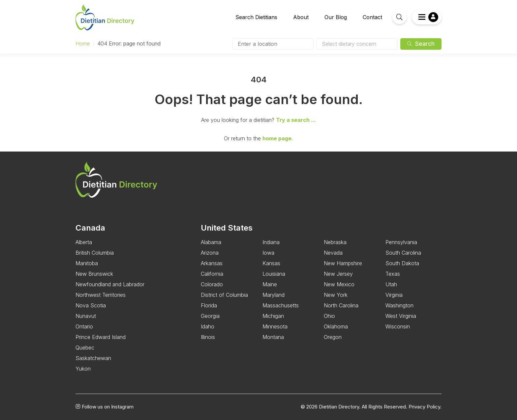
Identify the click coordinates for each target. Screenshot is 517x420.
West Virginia (401, 316)
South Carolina (403, 253)
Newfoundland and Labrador (110, 284)
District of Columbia (224, 295)
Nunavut (86, 316)
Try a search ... (296, 120)
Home (83, 43)
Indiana (271, 242)
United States (227, 228)
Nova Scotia (91, 305)
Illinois (208, 337)
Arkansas (212, 263)
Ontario (84, 326)
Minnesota (275, 326)
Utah (391, 284)
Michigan (273, 316)
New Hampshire (343, 263)
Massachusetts (281, 305)
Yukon (83, 369)
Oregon (333, 337)
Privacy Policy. (425, 407)
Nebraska (335, 242)
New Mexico (339, 284)
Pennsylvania (401, 242)
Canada (90, 228)
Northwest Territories (101, 295)
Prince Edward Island (101, 337)
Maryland (274, 295)
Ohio (329, 316)
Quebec (85, 348)
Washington (399, 305)
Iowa (268, 253)
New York (336, 295)
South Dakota (402, 263)
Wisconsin (398, 326)
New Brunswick (94, 274)
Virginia (394, 295)
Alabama (211, 242)
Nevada (333, 253)
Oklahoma (336, 326)
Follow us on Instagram (105, 407)
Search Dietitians (256, 17)
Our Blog (336, 17)
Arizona (210, 253)
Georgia (210, 316)
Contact (372, 17)
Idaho (208, 326)
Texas (393, 274)
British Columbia (95, 253)
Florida (209, 305)
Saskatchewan (93, 358)
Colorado (212, 284)
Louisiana (274, 274)
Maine (270, 284)
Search (421, 44)
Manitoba (87, 263)
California (212, 274)
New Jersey (338, 274)
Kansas (271, 263)
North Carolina (341, 305)
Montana (273, 337)
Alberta (84, 242)
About (301, 17)
